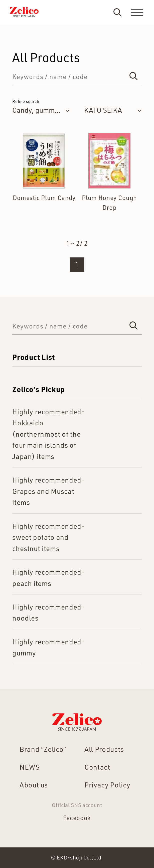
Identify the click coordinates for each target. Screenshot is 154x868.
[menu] (137, 12)
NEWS (30, 767)
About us (34, 785)
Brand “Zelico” (43, 749)
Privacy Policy (107, 785)
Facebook (77, 818)
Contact (97, 767)
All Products (104, 749)
